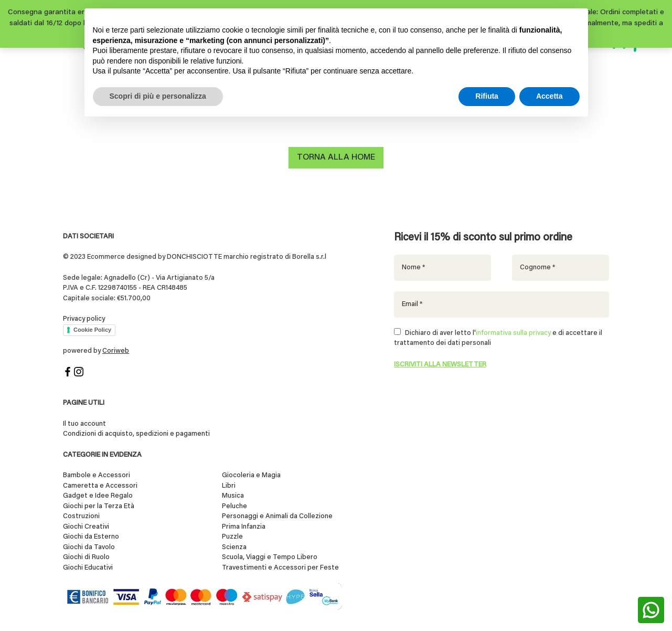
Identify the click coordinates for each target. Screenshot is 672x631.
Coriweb (116, 351)
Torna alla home (336, 157)
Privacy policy (84, 319)
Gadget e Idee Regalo (98, 496)
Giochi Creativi (86, 527)
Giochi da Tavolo (89, 547)
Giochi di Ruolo (86, 557)
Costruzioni (81, 516)
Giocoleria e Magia (251, 475)
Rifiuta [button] (487, 96)
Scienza (234, 547)
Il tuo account (84, 424)
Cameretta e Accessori (100, 486)
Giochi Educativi (88, 568)
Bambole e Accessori (97, 475)
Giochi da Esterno (91, 537)
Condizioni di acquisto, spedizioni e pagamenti (136, 434)
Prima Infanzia (244, 527)
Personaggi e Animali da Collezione (277, 516)
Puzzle (232, 537)
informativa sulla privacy (513, 333)
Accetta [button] (550, 96)
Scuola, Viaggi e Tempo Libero (270, 557)
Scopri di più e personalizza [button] (158, 96)
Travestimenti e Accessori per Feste (280, 568)
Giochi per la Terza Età (99, 506)
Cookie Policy (92, 330)
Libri (229, 486)
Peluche (234, 506)
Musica (233, 496)
